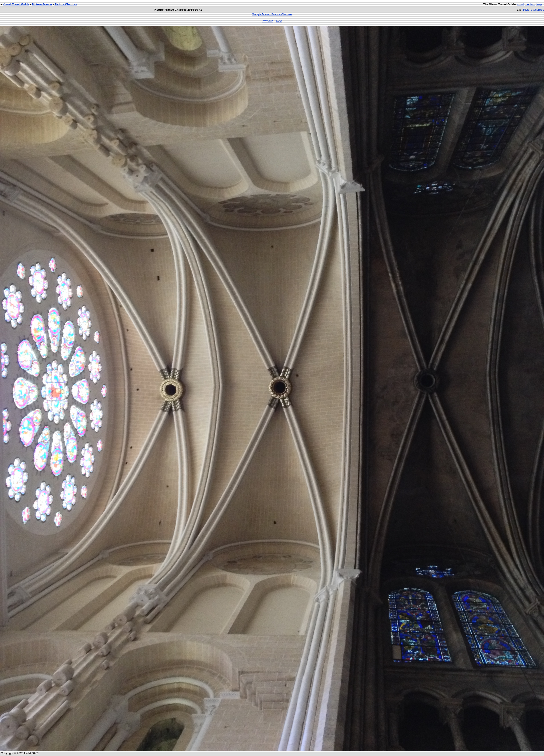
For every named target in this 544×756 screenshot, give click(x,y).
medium (530, 4)
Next (279, 21)
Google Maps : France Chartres (272, 14)
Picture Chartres (66, 4)
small (521, 4)
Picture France (42, 4)
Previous (267, 21)
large (539, 4)
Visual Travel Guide (16, 4)
